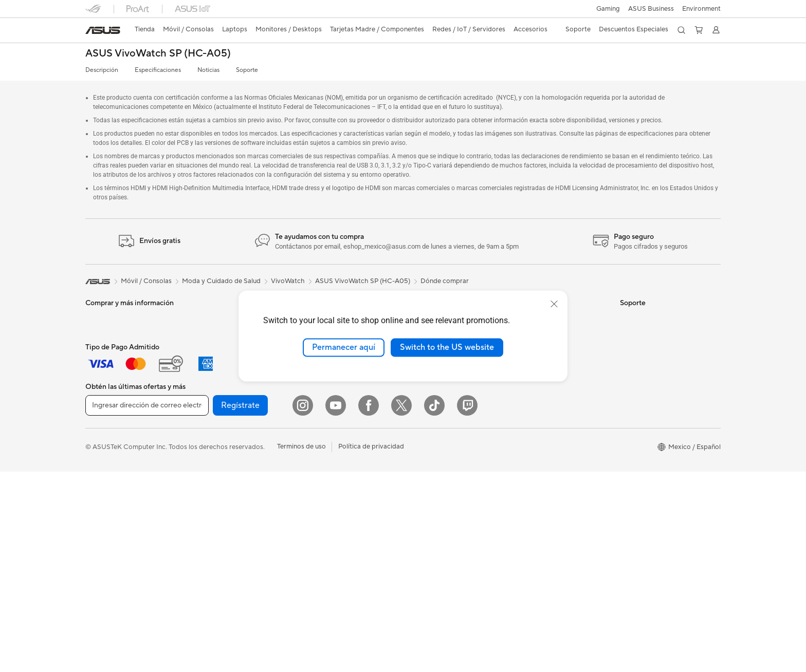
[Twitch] (467, 606)
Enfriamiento (211, 427)
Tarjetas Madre (214, 396)
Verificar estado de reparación (666, 319)
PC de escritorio (216, 319)
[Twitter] (401, 606)
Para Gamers (105, 412)
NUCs (201, 334)
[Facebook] (369, 606)
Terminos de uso (301, 647)
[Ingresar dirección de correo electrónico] (147, 606)
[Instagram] (303, 606)
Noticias (208, 70)
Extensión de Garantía (653, 435)
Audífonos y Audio (325, 458)
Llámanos (634, 373)
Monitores (101, 459)
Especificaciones (158, 70)
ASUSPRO (529, 396)
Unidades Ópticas (219, 489)
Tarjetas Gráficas (217, 412)
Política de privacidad (371, 647)
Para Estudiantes (111, 397)
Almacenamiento (217, 473)
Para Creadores (109, 381)
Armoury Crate (536, 457)
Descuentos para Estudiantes (450, 519)
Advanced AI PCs (539, 442)
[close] (554, 304)
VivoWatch (288, 281)
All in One (100, 490)
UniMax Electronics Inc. (442, 426)
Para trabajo (104, 366)
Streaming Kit (318, 474)
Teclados (311, 427)
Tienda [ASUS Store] (145, 29)
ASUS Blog (530, 411)
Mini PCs (205, 349)
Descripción (102, 70)
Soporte (247, 70)
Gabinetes (207, 442)
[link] (103, 30)
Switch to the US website (447, 347)
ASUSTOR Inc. (428, 396)
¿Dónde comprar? (434, 489)
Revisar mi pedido (433, 504)
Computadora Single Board (234, 504)
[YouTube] (336, 606)
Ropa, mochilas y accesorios (341, 489)
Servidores (314, 396)
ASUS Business (651, 9)
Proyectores (104, 474)
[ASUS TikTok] (434, 606)
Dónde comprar (445, 281)
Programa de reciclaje (439, 442)
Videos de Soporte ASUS (658, 404)
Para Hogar (103, 350)
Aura (520, 473)
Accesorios (102, 427)
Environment (701, 9)
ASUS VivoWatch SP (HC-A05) (158, 54)
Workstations (212, 365)
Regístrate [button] (240, 606)
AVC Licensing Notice (546, 426)
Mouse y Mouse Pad (328, 443)
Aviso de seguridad (649, 388)
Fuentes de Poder (218, 458)
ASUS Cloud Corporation (445, 411)
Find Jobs (421, 457)
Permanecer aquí (344, 347)
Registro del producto (654, 358)
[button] (608, 9)
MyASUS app (640, 419)
